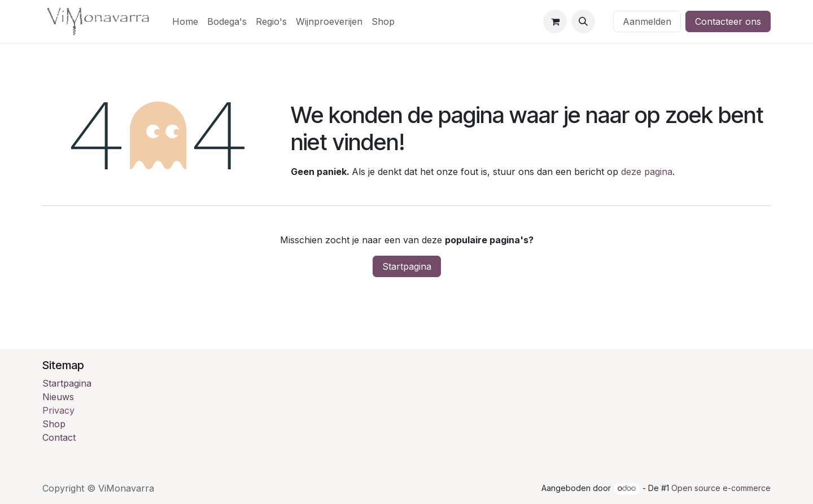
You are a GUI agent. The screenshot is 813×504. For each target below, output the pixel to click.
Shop (54, 424)
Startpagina (407, 266)
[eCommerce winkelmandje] (555, 21)
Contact (59, 437)
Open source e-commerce (721, 488)
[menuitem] (185, 21)
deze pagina (647, 172)
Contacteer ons (728, 21)
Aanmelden (647, 21)
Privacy (58, 410)
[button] (583, 21)
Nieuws (58, 397)
